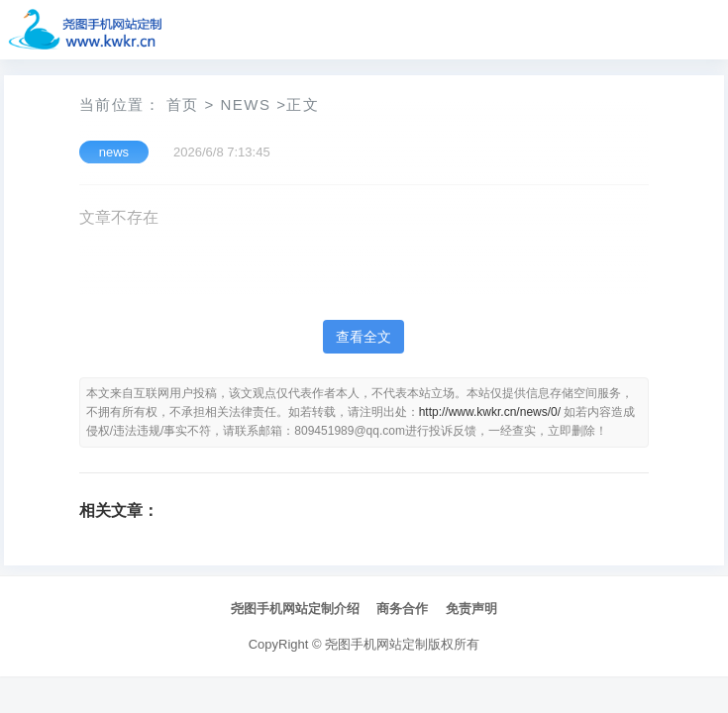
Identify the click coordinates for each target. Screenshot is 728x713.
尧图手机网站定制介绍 (295, 609)
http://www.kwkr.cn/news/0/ (490, 412)
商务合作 (402, 609)
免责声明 (471, 609)
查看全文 (364, 337)
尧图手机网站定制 (376, 644)
